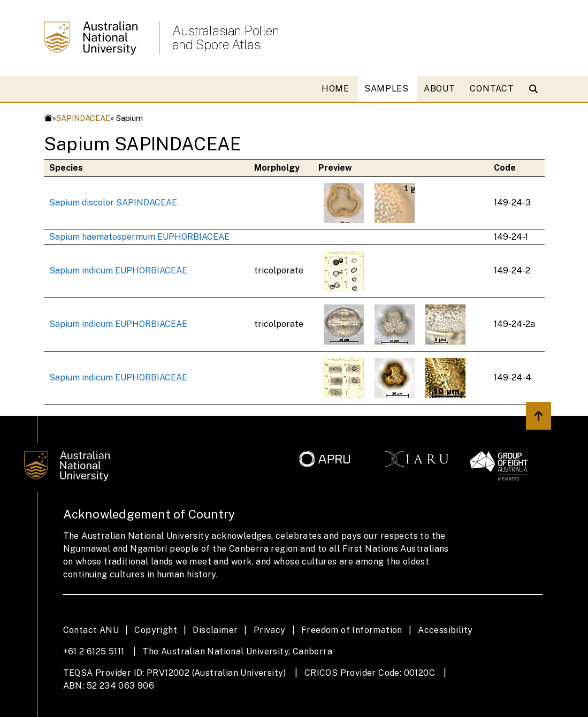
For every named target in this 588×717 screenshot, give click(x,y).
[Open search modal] (536, 89)
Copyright (156, 630)
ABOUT (440, 89)
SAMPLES (387, 89)
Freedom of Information (352, 630)
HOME (335, 89)
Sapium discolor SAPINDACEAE (113, 203)
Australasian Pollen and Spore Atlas (226, 37)
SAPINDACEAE (83, 118)
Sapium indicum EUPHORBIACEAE (118, 270)
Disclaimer (215, 630)
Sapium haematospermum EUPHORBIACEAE (139, 237)
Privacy (270, 630)
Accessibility (445, 630)
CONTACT (492, 89)
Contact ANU (91, 630)
